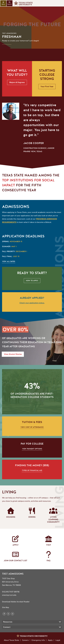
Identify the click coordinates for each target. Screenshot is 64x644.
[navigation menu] (3, 3)
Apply (50, 640)
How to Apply (32, 281)
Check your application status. (32, 303)
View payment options (32, 449)
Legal (58, 640)
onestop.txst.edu (9, 595)
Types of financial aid (32, 470)
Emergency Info (38, 640)
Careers (25, 640)
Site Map (6, 607)
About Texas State (11, 640)
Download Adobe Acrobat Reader (16, 602)
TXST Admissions (9, 33)
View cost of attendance (32, 427)
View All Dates (9, 261)
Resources (8, 622)
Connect (7, 627)
